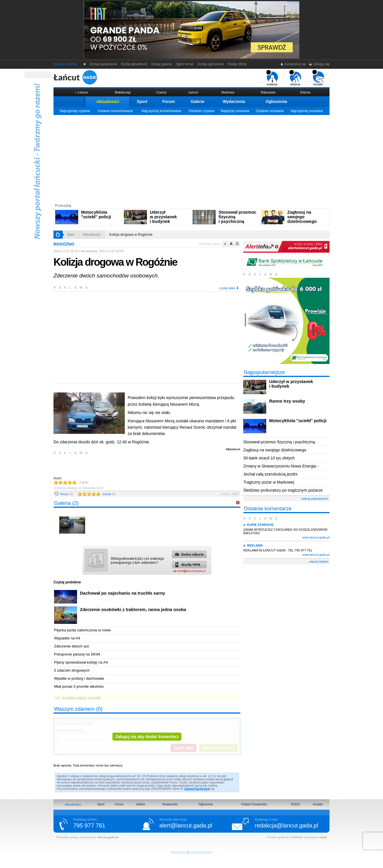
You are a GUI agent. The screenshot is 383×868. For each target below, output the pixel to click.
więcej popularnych (315, 499)
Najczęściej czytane (75, 111)
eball (323, 837)
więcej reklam (319, 562)
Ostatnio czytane (201, 111)
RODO (296, 804)
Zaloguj (189, 789)
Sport (142, 101)
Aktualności (108, 101)
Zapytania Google (201, 852)
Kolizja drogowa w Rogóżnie (131, 235)
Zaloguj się (319, 64)
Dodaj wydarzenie (104, 64)
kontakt (318, 78)
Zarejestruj (203, 789)
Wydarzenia (234, 101)
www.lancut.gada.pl (316, 537)
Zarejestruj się (293, 64)
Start (71, 235)
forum (67, 494)
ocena (109, 494)
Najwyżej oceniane (235, 111)
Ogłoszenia (276, 101)
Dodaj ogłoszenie (211, 64)
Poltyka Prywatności (254, 804)
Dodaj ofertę (237, 64)
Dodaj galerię (162, 64)
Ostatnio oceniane (270, 111)
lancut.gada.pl (108, 837)
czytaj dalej (229, 288)
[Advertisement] (191, 158)
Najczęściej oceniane (307, 111)
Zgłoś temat (185, 64)
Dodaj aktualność (134, 64)
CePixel (297, 837)
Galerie (197, 101)
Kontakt (318, 804)
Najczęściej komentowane (161, 111)
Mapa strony (179, 852)
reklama (295, 78)
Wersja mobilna (65, 64)
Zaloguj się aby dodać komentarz (147, 737)
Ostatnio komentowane (115, 111)
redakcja (272, 78)
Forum (169, 101)
